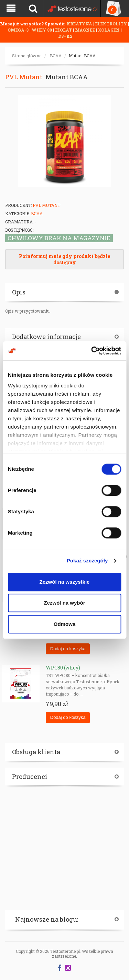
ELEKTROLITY (111, 24)
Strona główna (27, 56)
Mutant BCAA (82, 56)
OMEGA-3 (19, 30)
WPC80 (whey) (63, 668)
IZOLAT (64, 30)
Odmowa (64, 624)
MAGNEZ (85, 30)
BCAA (56, 56)
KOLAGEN (109, 30)
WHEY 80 (42, 30)
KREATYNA (80, 24)
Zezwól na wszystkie (65, 582)
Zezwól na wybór (64, 603)
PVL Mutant (24, 77)
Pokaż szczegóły (87, 561)
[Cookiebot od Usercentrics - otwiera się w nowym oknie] (92, 351)
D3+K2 (65, 36)
